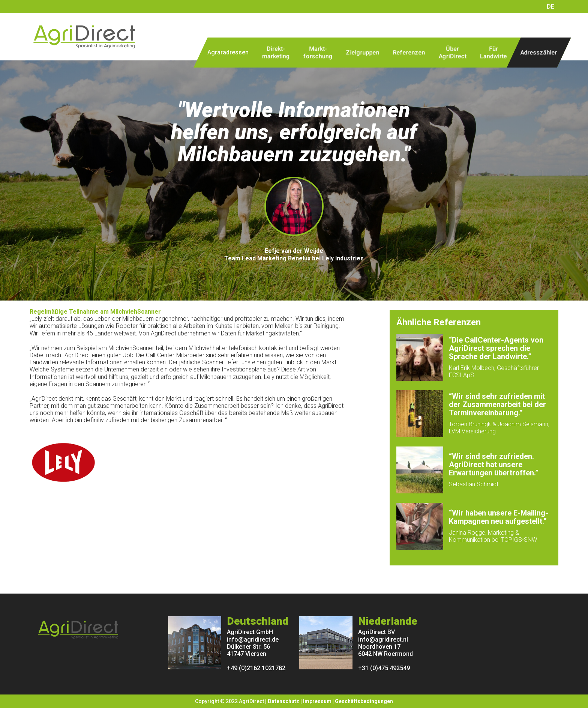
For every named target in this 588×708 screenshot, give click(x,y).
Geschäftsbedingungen (364, 701)
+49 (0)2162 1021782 (256, 668)
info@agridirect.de (253, 640)
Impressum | (319, 701)
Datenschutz (283, 701)
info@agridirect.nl (383, 640)
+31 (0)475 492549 (384, 668)
